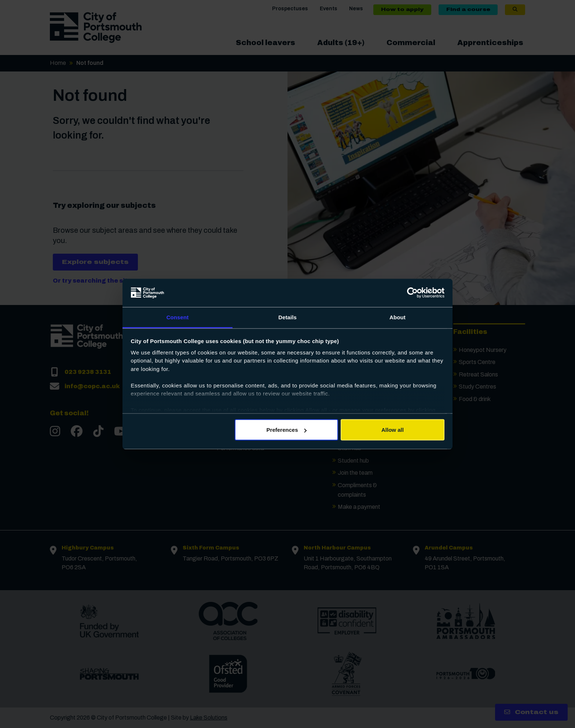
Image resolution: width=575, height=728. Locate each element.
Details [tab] (287, 317)
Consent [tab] (178, 317)
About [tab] (398, 317)
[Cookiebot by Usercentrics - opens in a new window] (412, 293)
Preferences (287, 430)
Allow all (393, 430)
